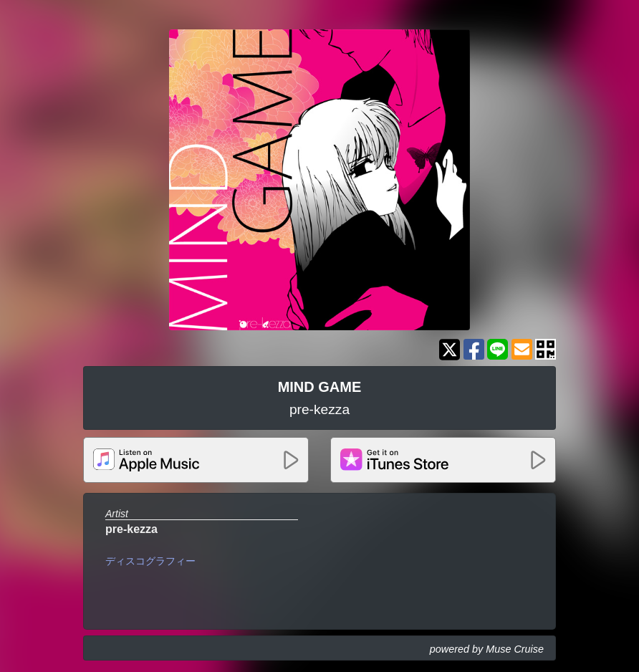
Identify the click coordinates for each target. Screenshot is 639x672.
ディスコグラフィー (150, 561)
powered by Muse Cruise (487, 649)
